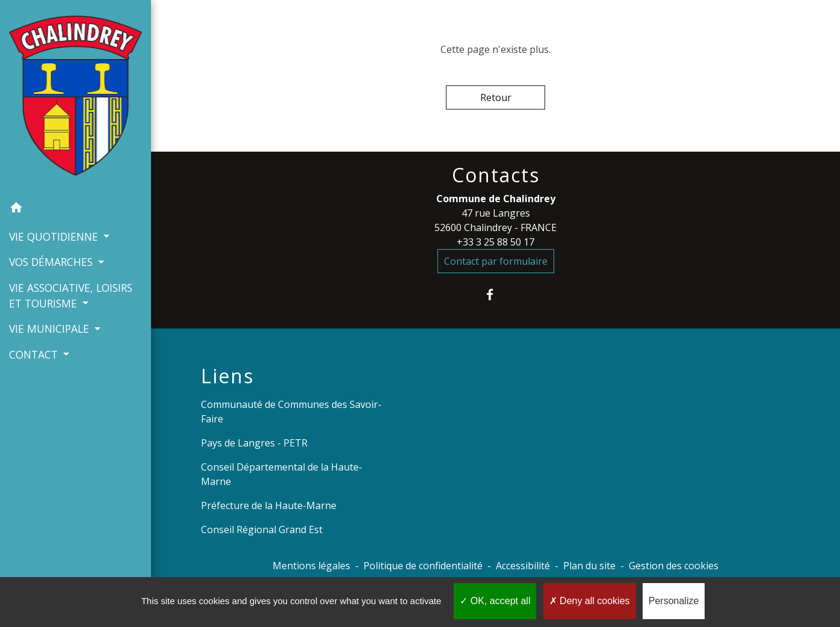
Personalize (674, 601)
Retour (496, 97)
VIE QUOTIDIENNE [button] (55, 236)
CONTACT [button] (35, 354)
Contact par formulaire (496, 261)
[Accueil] (76, 98)
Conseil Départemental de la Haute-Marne (282, 474)
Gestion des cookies (674, 566)
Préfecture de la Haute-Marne (269, 505)
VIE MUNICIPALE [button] (51, 329)
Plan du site (589, 566)
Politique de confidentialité (423, 566)
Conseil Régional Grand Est (262, 530)
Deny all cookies (590, 601)
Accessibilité (523, 566)
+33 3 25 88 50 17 (496, 242)
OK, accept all (495, 601)
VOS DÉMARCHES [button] (52, 262)
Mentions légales (311, 566)
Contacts (496, 175)
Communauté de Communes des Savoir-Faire (291, 412)
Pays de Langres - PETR (254, 443)
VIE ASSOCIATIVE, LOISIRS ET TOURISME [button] (71, 295)
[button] (76, 209)
